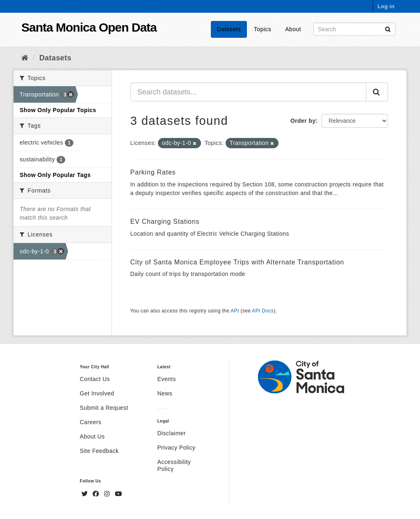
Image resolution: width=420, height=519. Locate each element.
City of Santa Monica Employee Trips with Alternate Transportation (237, 262)
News (165, 393)
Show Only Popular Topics (58, 110)
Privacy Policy (176, 448)
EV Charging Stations (165, 222)
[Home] (25, 58)
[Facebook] (97, 494)
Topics (262, 29)
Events (166, 379)
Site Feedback (99, 451)
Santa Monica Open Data (89, 27)
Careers (91, 422)
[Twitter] (86, 494)
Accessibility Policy (174, 465)
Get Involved (97, 393)
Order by (303, 121)
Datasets (229, 29)
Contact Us (95, 379)
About (293, 29)
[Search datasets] (354, 29)
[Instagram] (108, 494)
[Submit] (388, 29)
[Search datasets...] (249, 92)
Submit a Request (104, 408)
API (235, 311)
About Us (92, 436)
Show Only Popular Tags (55, 175)
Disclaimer (171, 433)
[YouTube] (118, 494)
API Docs (263, 311)
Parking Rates (153, 172)
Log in (386, 6)
